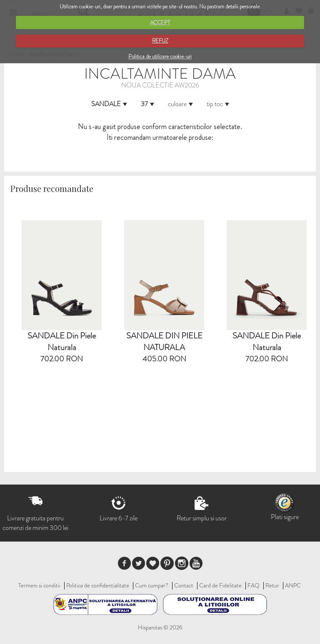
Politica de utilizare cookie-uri (160, 56)
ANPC (293, 585)
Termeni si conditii (39, 585)
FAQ (254, 585)
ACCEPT (160, 22)
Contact (184, 585)
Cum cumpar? (152, 585)
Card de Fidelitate (220, 585)
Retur (272, 585)
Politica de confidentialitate (98, 585)
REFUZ (160, 41)
